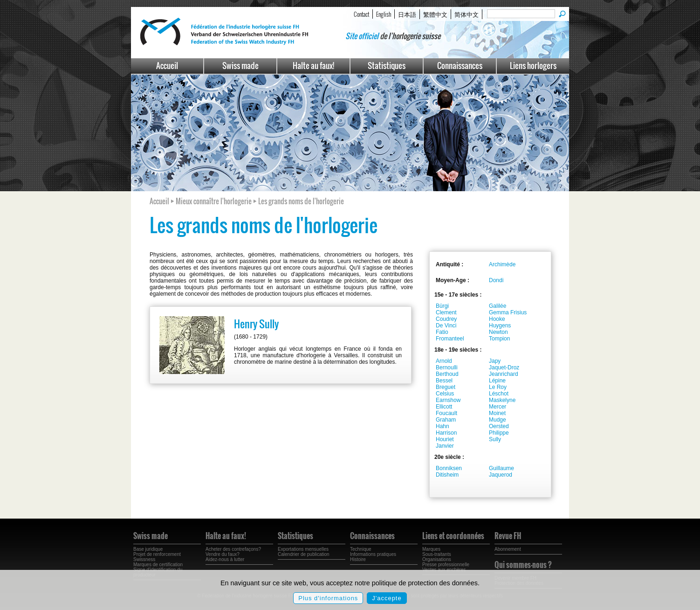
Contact (361, 14)
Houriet (445, 439)
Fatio (442, 332)
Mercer (498, 407)
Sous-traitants (437, 554)
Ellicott (444, 407)
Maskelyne (502, 400)
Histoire (358, 559)
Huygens (500, 326)
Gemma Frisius (508, 312)
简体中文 (467, 14)
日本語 (407, 14)
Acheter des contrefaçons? (233, 549)
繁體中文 (435, 14)
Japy (495, 361)
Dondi (496, 280)
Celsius (445, 394)
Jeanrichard (504, 374)
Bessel (444, 381)
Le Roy (498, 387)
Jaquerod (501, 475)
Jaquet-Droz (504, 367)
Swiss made (240, 66)
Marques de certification (158, 565)
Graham (446, 420)
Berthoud (447, 374)
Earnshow (448, 400)
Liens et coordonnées (453, 536)
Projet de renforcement (157, 554)
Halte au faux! (313, 66)
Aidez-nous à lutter (225, 559)
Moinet (497, 413)
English (384, 14)
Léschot (499, 394)
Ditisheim (447, 475)
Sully (495, 439)
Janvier (445, 446)
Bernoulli (447, 367)
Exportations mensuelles (303, 549)
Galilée (498, 306)
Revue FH (508, 536)
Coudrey (446, 319)
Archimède (502, 264)
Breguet (446, 387)
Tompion (499, 339)
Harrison (446, 433)
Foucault (446, 413)
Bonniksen (449, 468)
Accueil (167, 66)
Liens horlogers (533, 66)
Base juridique (148, 549)
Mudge (498, 420)
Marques (431, 549)
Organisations (437, 559)
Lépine (497, 381)
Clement (446, 312)
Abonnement (508, 549)
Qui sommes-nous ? (523, 565)
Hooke (497, 319)
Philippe (499, 433)
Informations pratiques (373, 554)
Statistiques (387, 66)
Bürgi (442, 306)
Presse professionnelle (446, 565)
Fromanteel (450, 339)
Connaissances (460, 66)
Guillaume (501, 468)
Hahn (443, 426)
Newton (498, 332)
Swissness (144, 559)
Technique (361, 549)
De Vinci (446, 326)
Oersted (499, 426)
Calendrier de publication (304, 554)
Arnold (444, 361)
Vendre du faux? (223, 554)
